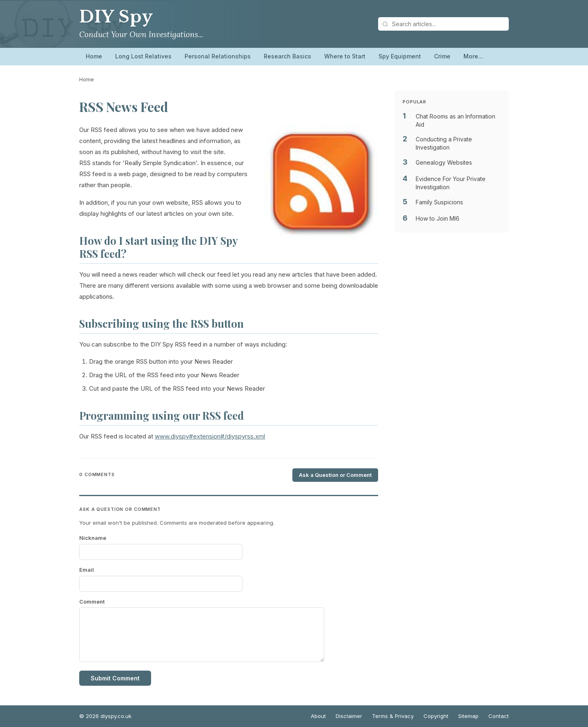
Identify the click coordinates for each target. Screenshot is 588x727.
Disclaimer (349, 716)
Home (94, 56)
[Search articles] (443, 24)
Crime (442, 56)
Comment (92, 602)
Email (87, 570)
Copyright (436, 716)
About (318, 716)
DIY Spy (116, 17)
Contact (499, 716)
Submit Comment (115, 678)
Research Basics (287, 56)
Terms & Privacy (393, 716)
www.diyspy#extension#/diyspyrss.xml (210, 436)
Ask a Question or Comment (335, 475)
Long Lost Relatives (143, 56)
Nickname (93, 538)
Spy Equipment (400, 56)
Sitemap (468, 716)
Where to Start (345, 56)
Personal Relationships (218, 56)
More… (473, 56)
